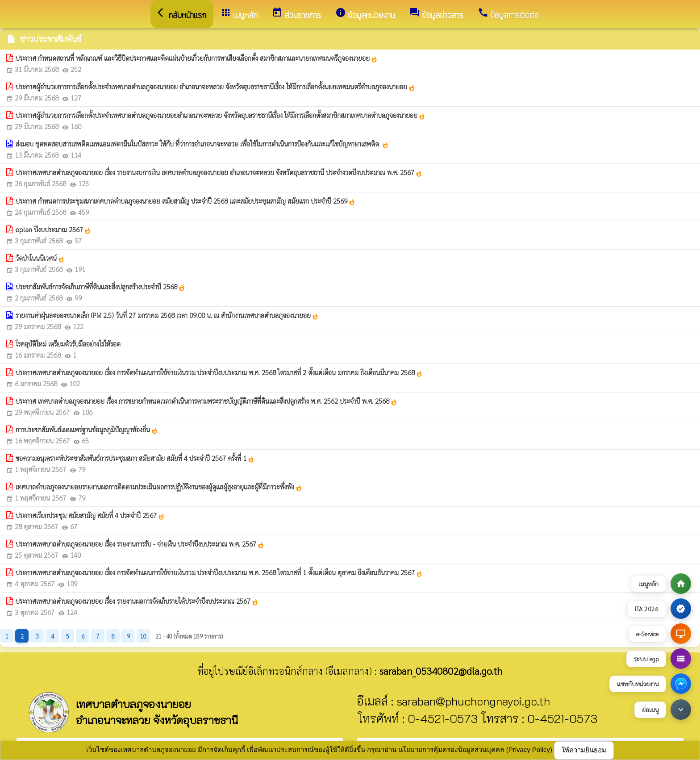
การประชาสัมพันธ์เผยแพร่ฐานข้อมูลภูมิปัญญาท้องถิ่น (87, 430)
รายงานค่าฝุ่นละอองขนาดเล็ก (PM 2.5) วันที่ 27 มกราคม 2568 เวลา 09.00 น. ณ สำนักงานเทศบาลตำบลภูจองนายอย (167, 315)
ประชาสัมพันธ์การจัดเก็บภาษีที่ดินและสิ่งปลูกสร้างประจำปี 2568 (100, 287)
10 (143, 636)
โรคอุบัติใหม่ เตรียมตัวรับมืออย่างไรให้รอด (68, 344)
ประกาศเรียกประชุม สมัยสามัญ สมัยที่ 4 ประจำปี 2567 (90, 515)
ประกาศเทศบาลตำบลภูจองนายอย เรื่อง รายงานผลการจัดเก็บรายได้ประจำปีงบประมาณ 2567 (137, 601)
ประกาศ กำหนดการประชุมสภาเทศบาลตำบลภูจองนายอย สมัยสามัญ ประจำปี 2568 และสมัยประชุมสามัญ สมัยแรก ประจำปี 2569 (185, 201)
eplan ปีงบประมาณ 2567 (53, 230)
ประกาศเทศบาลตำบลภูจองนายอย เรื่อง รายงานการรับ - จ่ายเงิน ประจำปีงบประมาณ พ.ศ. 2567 (140, 544)
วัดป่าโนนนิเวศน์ (40, 258)
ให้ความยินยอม (584, 750)
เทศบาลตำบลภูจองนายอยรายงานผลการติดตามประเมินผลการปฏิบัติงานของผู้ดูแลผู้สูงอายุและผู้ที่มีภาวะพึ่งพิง (159, 487)
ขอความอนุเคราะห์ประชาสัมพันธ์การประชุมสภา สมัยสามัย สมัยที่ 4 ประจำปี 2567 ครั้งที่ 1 (135, 458)
